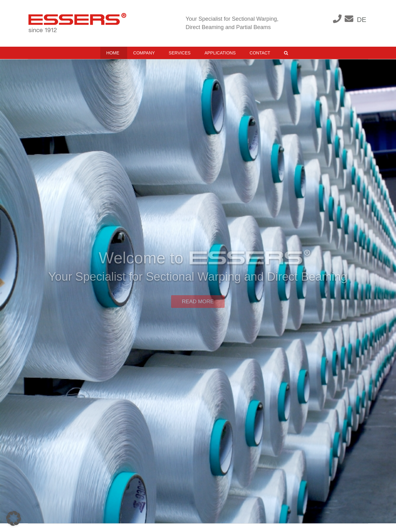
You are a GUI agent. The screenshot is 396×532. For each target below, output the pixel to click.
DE (362, 20)
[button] (286, 53)
